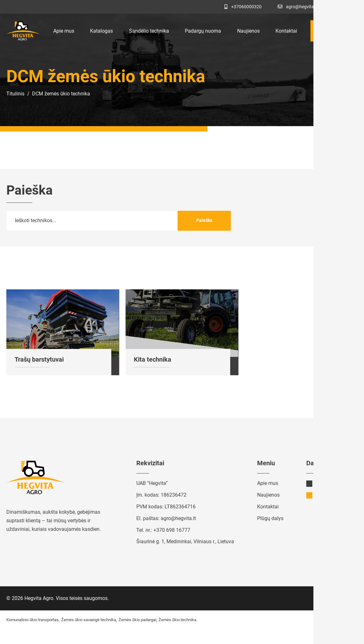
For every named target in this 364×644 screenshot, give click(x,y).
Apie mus (64, 31)
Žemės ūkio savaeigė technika (89, 620)
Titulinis (15, 94)
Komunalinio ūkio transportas (32, 620)
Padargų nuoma (203, 31)
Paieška (204, 220)
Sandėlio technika (149, 31)
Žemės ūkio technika (177, 620)
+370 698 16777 (172, 530)
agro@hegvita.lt (178, 518)
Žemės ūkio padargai (137, 620)
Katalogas (101, 31)
